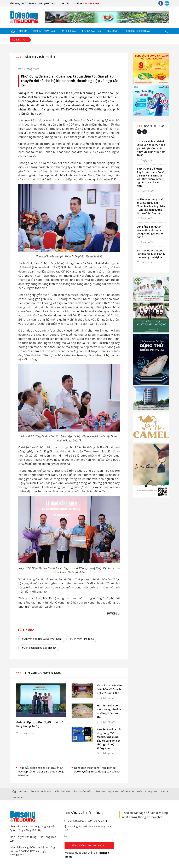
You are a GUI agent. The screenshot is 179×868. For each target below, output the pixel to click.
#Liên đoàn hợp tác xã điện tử (39, 648)
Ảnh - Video (18, 798)
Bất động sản (69, 31)
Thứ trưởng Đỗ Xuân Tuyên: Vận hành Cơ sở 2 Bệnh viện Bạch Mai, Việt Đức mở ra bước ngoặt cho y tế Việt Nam (151, 177)
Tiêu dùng (112, 31)
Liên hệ (65, 3)
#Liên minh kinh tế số (82, 639)
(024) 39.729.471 (97, 821)
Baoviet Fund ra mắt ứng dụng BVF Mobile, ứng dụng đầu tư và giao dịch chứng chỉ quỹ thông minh (109, 739)
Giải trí (165, 792)
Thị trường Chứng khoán (137, 31)
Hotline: (86, 3)
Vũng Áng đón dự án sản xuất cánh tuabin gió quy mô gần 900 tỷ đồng (150, 232)
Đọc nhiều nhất (154, 126)
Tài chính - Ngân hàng (44, 31)
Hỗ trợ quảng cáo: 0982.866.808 (89, 845)
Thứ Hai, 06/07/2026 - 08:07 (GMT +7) (33, 3)
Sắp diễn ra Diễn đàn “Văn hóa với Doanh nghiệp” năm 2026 (109, 689)
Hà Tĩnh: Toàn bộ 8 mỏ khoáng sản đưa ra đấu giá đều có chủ (109, 711)
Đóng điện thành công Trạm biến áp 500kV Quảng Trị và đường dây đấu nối (97, 770)
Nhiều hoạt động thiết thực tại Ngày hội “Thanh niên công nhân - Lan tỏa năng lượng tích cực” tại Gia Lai (151, 206)
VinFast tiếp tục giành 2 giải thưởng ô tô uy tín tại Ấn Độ (40, 724)
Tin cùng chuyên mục (43, 673)
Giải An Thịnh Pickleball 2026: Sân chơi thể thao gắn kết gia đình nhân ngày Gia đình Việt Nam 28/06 (151, 148)
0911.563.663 (76, 821)
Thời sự (23, 31)
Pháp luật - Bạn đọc (148, 792)
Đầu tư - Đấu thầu (92, 31)
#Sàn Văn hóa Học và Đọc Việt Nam (42, 639)
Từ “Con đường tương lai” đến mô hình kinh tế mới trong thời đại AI (151, 254)
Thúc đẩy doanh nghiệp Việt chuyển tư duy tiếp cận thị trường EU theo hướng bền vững (41, 772)
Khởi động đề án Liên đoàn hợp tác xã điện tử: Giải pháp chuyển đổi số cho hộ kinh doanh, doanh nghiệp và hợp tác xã (70, 81)
